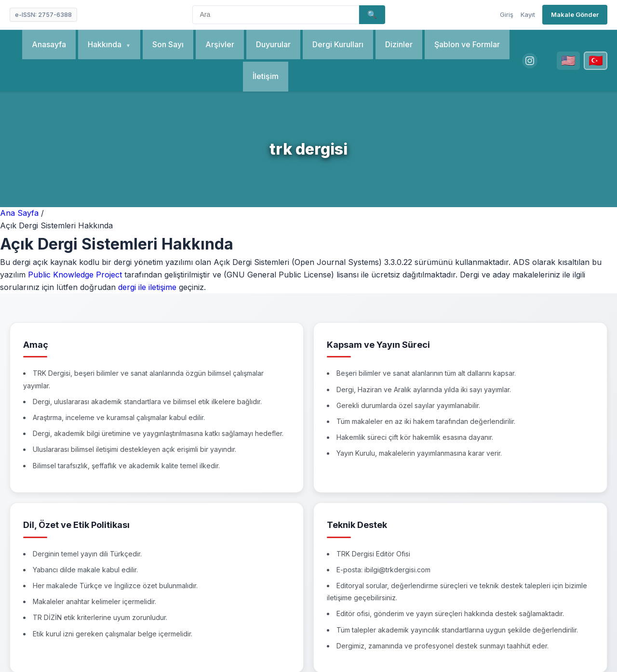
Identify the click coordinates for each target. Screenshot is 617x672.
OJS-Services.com (393, 648)
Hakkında (105, 44)
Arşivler (219, 44)
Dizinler (398, 44)
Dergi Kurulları (337, 44)
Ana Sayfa (20, 213)
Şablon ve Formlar (466, 44)
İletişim (265, 76)
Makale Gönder (575, 14)
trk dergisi (308, 149)
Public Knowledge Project (75, 275)
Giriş (507, 14)
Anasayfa (48, 44)
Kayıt (528, 14)
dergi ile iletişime (147, 287)
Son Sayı (167, 44)
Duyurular (272, 44)
